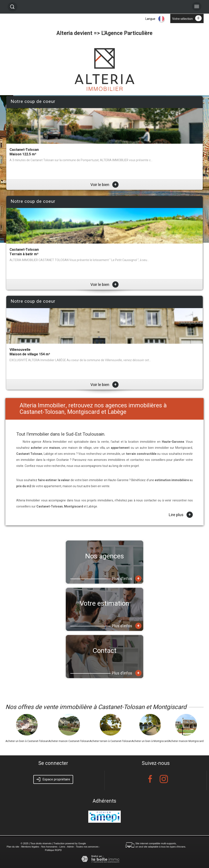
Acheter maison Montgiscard (186, 741)
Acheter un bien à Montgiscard (150, 741)
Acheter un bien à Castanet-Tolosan (27, 741)
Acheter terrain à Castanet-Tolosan (111, 741)
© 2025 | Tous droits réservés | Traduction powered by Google (53, 843)
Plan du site (13, 847)
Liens (62, 847)
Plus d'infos (127, 579)
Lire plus (181, 515)
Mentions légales (30, 847)
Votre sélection (182, 19)
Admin (70, 847)
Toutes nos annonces (87, 847)
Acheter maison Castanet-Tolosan (69, 741)
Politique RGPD (53, 850)
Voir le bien (104, 185)
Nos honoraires (49, 847)
